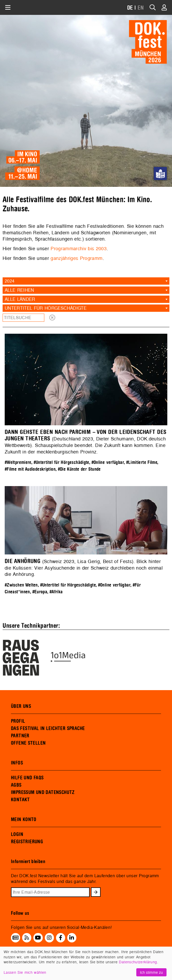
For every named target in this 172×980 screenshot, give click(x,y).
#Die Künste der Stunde (79, 469)
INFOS (17, 763)
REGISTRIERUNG (27, 842)
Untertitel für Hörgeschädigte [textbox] (46, 308)
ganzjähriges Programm (76, 258)
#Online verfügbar (108, 462)
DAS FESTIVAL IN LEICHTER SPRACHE (48, 728)
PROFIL (18, 721)
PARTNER (20, 736)
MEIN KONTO (24, 820)
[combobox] (86, 281)
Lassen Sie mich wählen (25, 972)
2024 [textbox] (10, 281)
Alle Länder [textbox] (20, 299)
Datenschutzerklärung (138, 962)
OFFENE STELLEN (28, 743)
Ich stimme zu (151, 972)
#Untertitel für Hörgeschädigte (61, 462)
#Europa (40, 592)
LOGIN (17, 834)
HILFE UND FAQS (27, 778)
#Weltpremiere (18, 462)
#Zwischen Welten (21, 585)
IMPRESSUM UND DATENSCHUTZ (43, 792)
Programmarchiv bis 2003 (79, 249)
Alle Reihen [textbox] (19, 290)
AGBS (16, 785)
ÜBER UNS (21, 706)
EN (141, 8)
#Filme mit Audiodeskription (30, 469)
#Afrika (56, 592)
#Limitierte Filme (142, 462)
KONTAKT (20, 800)
